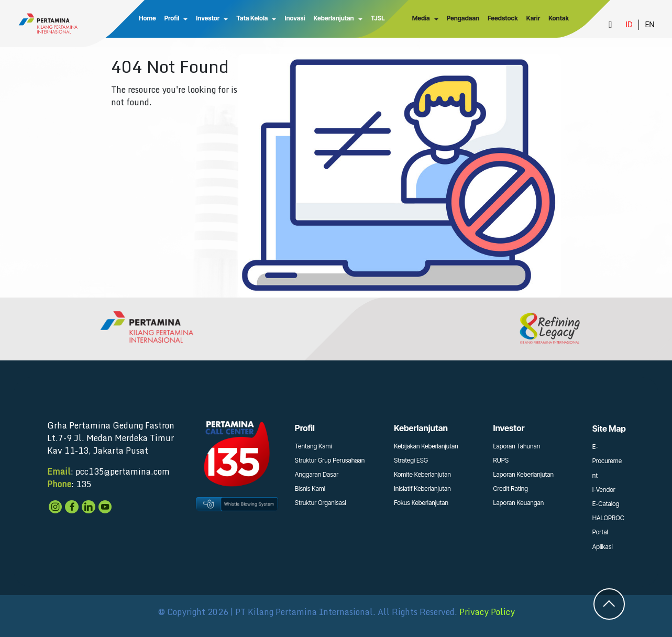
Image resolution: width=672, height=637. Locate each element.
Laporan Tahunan (516, 446)
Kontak (559, 18)
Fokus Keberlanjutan (421, 503)
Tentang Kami (313, 446)
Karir (533, 18)
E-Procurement (607, 461)
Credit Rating (510, 488)
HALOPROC (608, 518)
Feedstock (503, 18)
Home (147, 18)
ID (629, 24)
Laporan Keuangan (518, 503)
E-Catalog (606, 504)
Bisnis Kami (310, 488)
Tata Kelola (251, 18)
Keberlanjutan (333, 18)
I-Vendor (604, 490)
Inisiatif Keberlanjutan (422, 488)
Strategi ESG (411, 460)
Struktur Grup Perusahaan (330, 460)
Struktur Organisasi (321, 503)
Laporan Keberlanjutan (523, 474)
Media (421, 18)
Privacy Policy (487, 612)
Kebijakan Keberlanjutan (426, 446)
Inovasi (294, 18)
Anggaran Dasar (317, 474)
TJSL (377, 18)
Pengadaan (462, 18)
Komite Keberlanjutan (422, 474)
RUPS (501, 460)
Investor (207, 18)
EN (650, 24)
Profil (171, 18)
